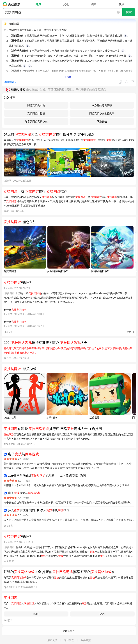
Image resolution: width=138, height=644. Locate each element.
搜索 (129, 12)
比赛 (102, 614)
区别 (36, 614)
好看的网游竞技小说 (36, 122)
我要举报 (86, 640)
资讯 (66, 4)
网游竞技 (102, 122)
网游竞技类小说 (36, 105)
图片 (94, 4)
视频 (121, 4)
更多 (129, 332)
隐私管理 (69, 640)
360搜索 (12, 4)
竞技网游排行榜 (36, 113)
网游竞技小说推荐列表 (102, 113)
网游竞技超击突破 (102, 105)
